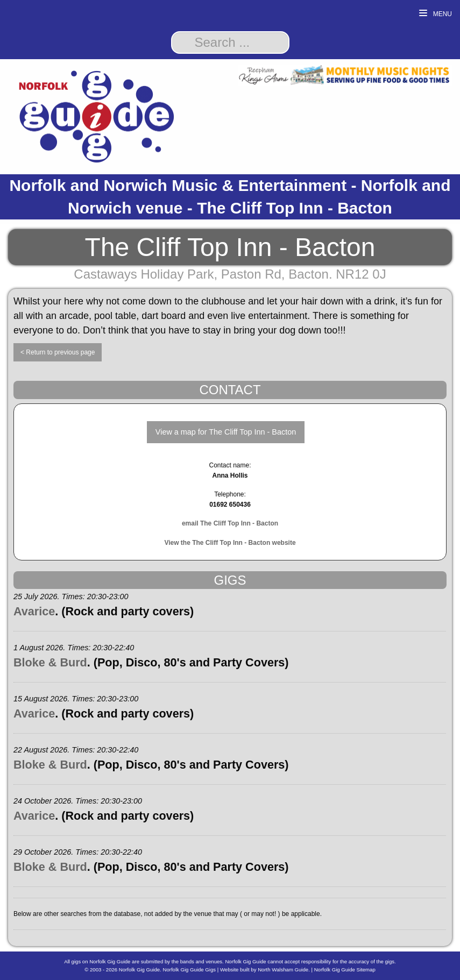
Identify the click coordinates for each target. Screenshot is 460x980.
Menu (436, 14)
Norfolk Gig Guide (139, 970)
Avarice (34, 611)
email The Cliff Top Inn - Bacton (230, 523)
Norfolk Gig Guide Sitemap (345, 970)
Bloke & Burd (50, 662)
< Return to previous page (58, 352)
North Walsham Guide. (284, 970)
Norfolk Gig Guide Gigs (189, 970)
